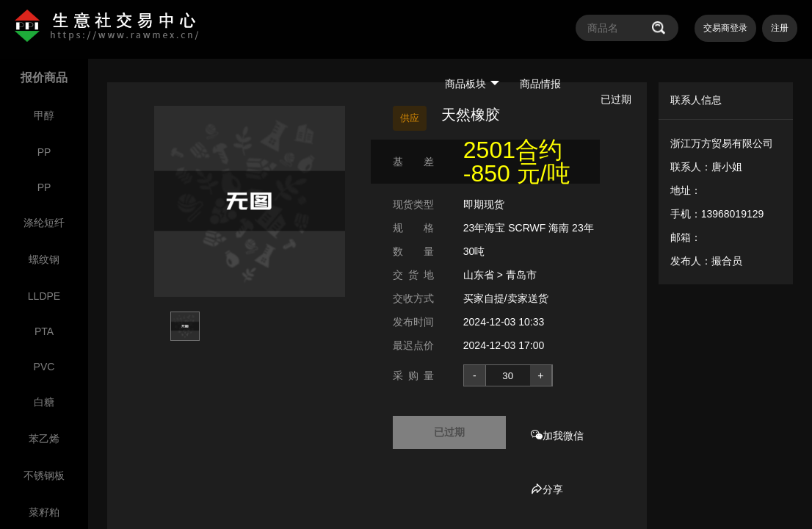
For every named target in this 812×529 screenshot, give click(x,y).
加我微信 (557, 436)
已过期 (449, 432)
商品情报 (540, 84)
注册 (780, 28)
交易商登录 (725, 28)
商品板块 (472, 84)
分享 (547, 489)
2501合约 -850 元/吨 (517, 162)
